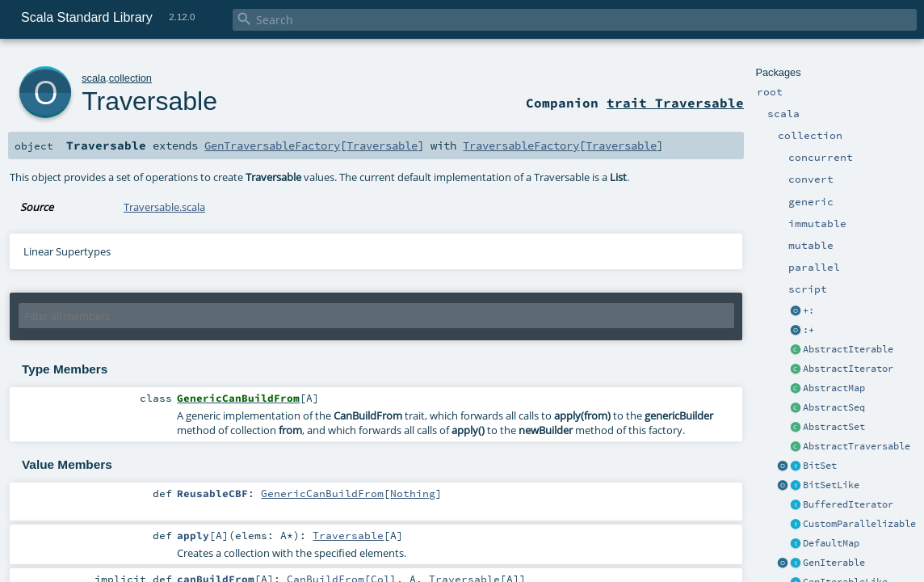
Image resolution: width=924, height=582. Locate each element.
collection (130, 78)
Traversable (149, 101)
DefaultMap (831, 543)
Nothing (413, 493)
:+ (808, 330)
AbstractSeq (834, 407)
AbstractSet (834, 427)
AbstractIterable (848, 349)
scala (94, 78)
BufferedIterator (848, 504)
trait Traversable (675, 103)
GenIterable (834, 563)
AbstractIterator (848, 369)
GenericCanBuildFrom (322, 493)
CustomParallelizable (859, 524)
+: (808, 310)
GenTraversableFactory (272, 145)
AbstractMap (834, 388)
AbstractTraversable (857, 446)
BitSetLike (831, 485)
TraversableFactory (521, 145)
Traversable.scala (164, 207)
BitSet (820, 466)
